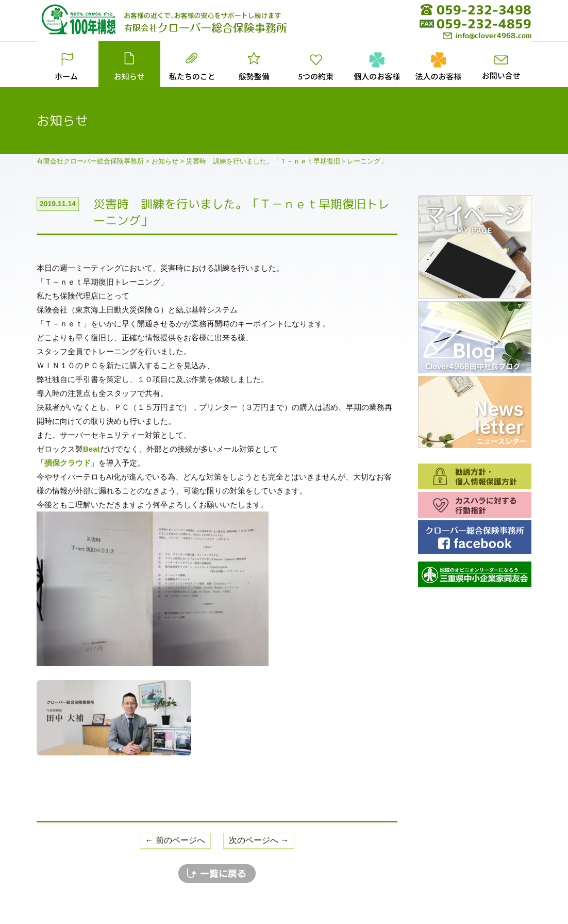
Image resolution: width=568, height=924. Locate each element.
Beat (91, 449)
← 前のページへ (175, 840)
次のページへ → (259, 840)
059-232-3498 (484, 10)
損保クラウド (68, 463)
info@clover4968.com (487, 35)
